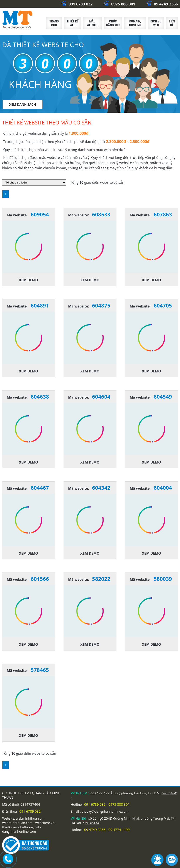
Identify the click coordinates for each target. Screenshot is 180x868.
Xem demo (29, 280)
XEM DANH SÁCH (23, 104)
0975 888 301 (119, 4)
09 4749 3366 (162, 4)
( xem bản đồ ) (92, 823)
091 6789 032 (77, 4)
